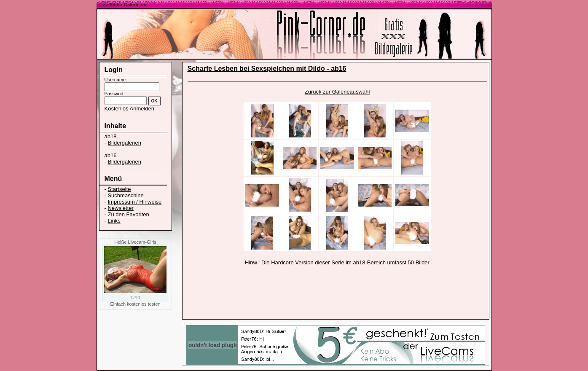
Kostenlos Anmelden (130, 109)
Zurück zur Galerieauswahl (337, 92)
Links (114, 221)
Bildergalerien (124, 143)
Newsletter (120, 208)
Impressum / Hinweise (134, 202)
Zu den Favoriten (128, 214)
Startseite (119, 189)
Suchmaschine (125, 195)
